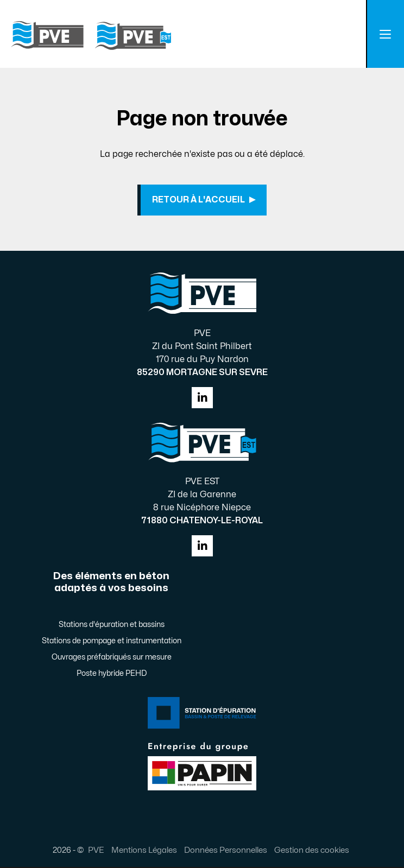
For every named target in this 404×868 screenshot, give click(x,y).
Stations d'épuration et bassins (112, 626)
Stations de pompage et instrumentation (112, 642)
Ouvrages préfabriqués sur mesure (112, 658)
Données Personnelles (226, 851)
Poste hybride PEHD (112, 674)
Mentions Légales (144, 851)
